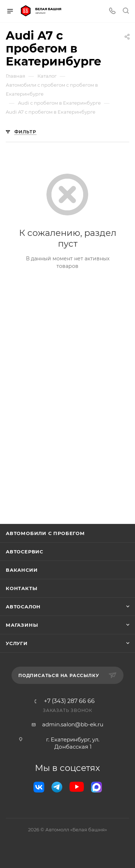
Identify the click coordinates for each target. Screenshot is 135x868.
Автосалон (23, 607)
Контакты (21, 588)
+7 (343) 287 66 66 (69, 701)
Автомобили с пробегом (45, 533)
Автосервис (24, 552)
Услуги (17, 643)
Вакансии (22, 570)
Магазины (22, 625)
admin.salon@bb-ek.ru (73, 724)
